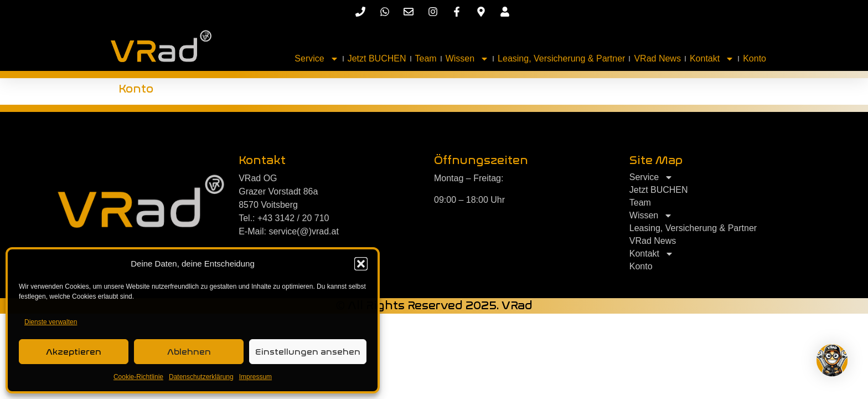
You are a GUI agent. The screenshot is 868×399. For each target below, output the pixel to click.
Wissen (467, 59)
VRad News (657, 58)
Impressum (255, 377)
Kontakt (712, 59)
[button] (361, 264)
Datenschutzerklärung (201, 377)
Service (316, 59)
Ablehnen (189, 352)
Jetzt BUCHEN (377, 58)
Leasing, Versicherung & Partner (561, 58)
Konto (755, 58)
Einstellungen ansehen (308, 352)
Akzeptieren (74, 352)
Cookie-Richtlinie (138, 377)
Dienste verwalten (51, 322)
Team (426, 58)
